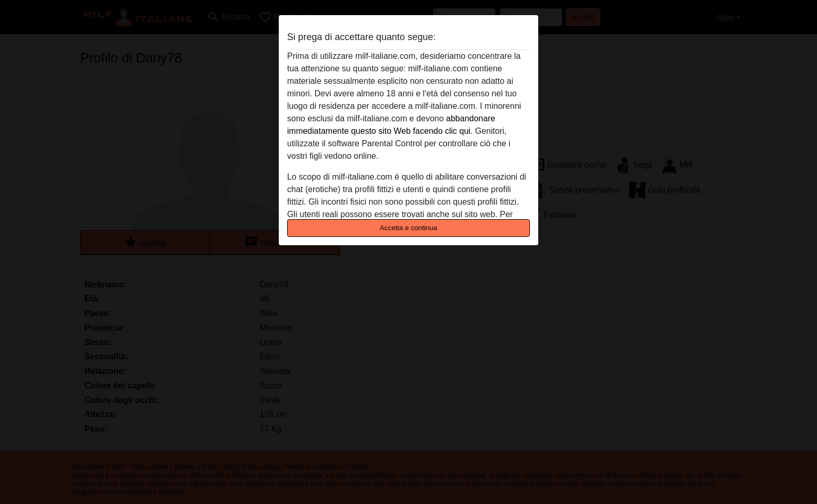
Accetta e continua (408, 228)
